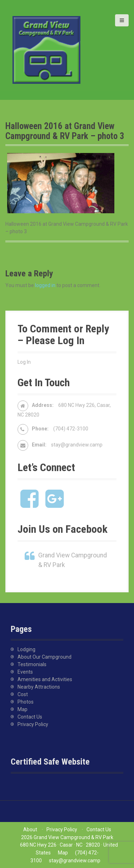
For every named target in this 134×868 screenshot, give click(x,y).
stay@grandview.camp (77, 445)
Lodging (26, 649)
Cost (23, 694)
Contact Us (30, 717)
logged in (45, 285)
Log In (24, 362)
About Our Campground (44, 657)
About (30, 829)
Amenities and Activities (45, 679)
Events (25, 672)
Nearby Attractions (39, 687)
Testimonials (32, 664)
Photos (26, 702)
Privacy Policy (33, 724)
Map (23, 709)
